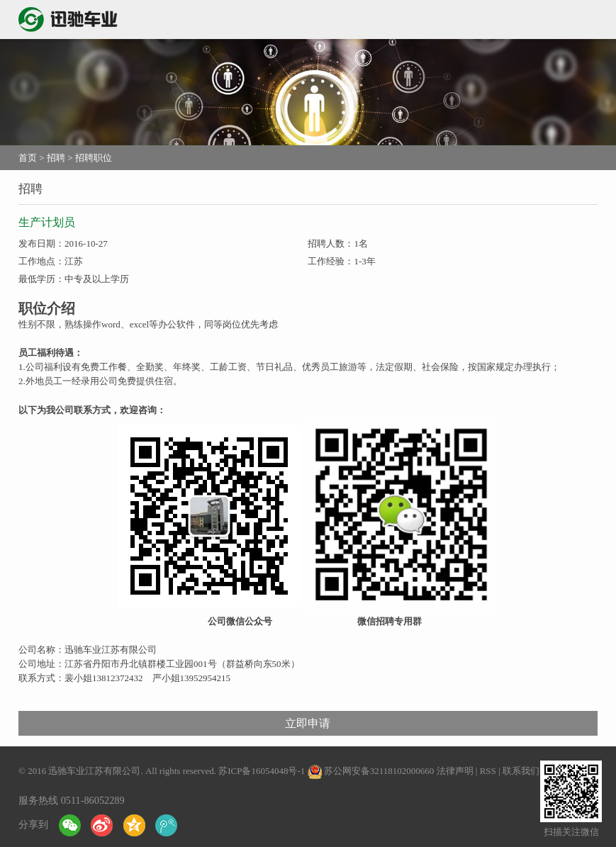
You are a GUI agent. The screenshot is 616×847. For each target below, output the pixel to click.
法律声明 (455, 771)
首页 (28, 158)
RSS (488, 771)
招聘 (56, 158)
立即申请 (308, 723)
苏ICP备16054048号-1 (262, 771)
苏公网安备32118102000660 (379, 771)
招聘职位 (94, 158)
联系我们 (521, 771)
